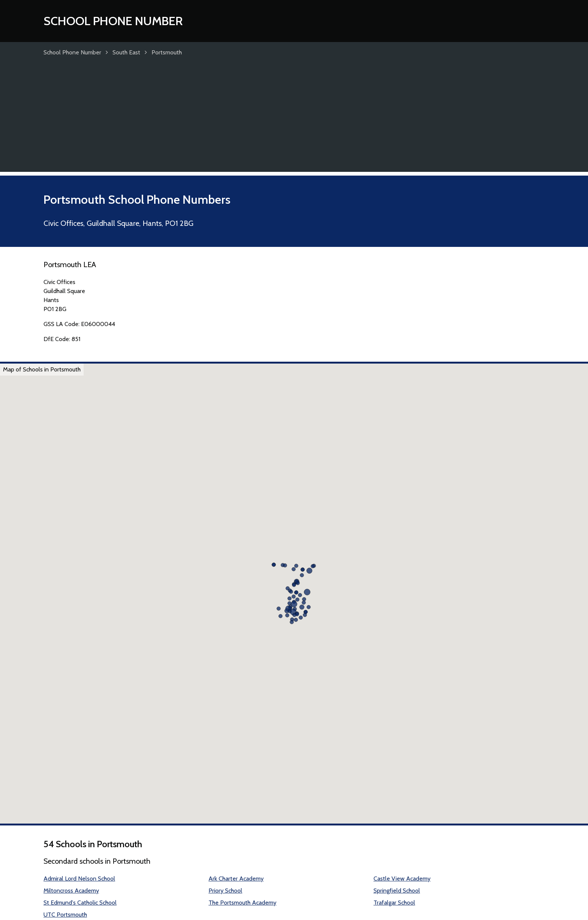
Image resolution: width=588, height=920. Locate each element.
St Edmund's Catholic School (80, 903)
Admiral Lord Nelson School (79, 879)
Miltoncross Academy (71, 891)
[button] (307, 592)
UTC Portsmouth (65, 915)
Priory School (225, 891)
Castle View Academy (402, 879)
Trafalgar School (394, 903)
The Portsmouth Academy (242, 903)
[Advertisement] (294, 119)
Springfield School (397, 891)
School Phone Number (113, 21)
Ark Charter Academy (236, 879)
